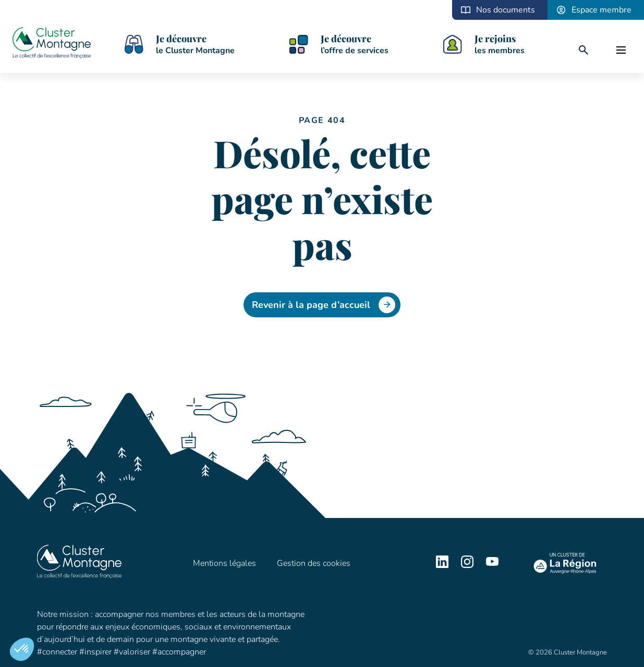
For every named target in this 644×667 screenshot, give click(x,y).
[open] (621, 50)
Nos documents (506, 10)
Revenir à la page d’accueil (324, 305)
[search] (584, 50)
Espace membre (602, 10)
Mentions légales (224, 563)
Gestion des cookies (314, 563)
